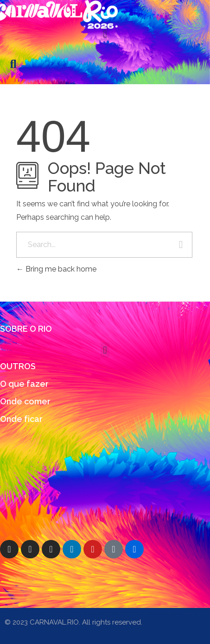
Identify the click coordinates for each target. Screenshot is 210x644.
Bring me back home (56, 269)
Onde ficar (21, 419)
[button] (105, 34)
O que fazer (24, 384)
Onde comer (25, 401)
